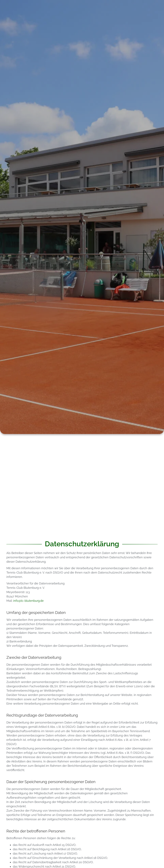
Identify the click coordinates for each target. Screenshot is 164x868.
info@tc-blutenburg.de (29, 601)
